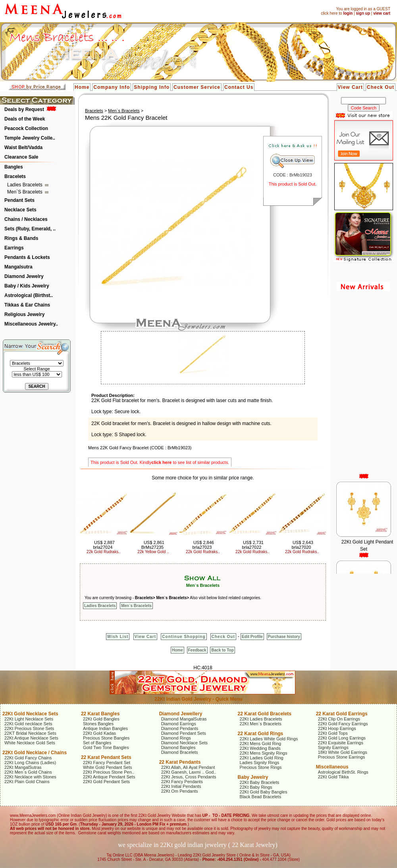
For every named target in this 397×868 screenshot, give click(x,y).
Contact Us (239, 87)
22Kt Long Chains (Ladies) (30, 763)
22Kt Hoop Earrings (337, 728)
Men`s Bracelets (25, 192)
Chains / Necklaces (26, 219)
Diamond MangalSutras (184, 719)
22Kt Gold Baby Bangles (264, 792)
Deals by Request (24, 109)
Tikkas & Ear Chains (27, 305)
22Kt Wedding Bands (260, 748)
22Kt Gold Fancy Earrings (343, 724)
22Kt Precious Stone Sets (29, 728)
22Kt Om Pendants (180, 791)
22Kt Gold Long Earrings (342, 738)
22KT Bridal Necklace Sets (30, 733)
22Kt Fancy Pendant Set (107, 763)
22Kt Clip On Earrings (339, 719)
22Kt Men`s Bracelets (261, 724)
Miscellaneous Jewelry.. (31, 324)
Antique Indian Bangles (105, 728)
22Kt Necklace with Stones (30, 777)
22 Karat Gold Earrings (342, 714)
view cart (382, 13)
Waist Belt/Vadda (23, 148)
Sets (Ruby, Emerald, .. (30, 229)
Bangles (14, 167)
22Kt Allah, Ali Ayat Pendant (188, 767)
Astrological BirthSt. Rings (343, 772)
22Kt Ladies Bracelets (261, 719)
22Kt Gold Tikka (333, 777)
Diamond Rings (176, 738)
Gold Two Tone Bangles (106, 747)
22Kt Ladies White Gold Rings (269, 739)
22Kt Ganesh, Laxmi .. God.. (189, 772)
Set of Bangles (97, 743)
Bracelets (15, 176)
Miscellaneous (332, 767)
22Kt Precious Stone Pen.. (109, 772)
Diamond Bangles (178, 747)
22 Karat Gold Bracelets (265, 714)
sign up (363, 13)
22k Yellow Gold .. (153, 552)
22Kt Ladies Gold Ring (262, 758)
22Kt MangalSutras (23, 767)
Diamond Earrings (179, 724)
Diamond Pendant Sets (184, 733)
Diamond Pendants (180, 728)
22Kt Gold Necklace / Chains (35, 753)
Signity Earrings (333, 747)
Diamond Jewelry (24, 276)
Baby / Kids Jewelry (27, 286)
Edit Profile (252, 637)
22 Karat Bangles (100, 714)
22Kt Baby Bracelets (260, 782)
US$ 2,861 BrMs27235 (153, 545)
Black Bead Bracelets (261, 797)
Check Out (381, 87)
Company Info (112, 87)
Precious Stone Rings (261, 767)
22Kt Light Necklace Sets (29, 719)
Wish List (118, 637)
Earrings (14, 248)
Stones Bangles (98, 724)
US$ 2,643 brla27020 (302, 545)
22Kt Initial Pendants (181, 786)
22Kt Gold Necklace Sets (30, 714)
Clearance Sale (21, 157)
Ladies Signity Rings (260, 763)
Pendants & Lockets (27, 257)
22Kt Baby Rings (256, 787)
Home (82, 87)
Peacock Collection (26, 128)
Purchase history (284, 637)
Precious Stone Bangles (106, 738)
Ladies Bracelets (25, 185)
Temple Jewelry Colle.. (30, 138)
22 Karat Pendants (180, 762)
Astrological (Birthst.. (29, 295)
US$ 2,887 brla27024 (104, 545)
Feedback (197, 650)
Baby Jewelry (253, 777)
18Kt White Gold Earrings (343, 752)
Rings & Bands (21, 238)
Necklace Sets (20, 210)
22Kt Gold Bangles (101, 719)
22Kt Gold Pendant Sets (106, 782)
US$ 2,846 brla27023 (203, 545)
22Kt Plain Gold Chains (27, 782)
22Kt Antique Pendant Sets (109, 777)
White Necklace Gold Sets (30, 743)
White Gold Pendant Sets (108, 767)
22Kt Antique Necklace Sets (31, 738)
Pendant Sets (19, 200)
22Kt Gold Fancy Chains (28, 758)
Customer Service (197, 87)
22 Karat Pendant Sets (106, 757)
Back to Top (222, 650)
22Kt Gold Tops (333, 733)
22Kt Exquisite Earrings (341, 743)
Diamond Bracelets (180, 752)
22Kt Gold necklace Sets (28, 724)
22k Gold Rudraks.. (104, 552)
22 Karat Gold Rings (261, 734)
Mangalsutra (18, 267)
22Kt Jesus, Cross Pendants (189, 777)
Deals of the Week (25, 119)
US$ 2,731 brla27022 (252, 545)
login (348, 13)
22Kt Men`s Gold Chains (28, 772)
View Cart (350, 87)
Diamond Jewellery (181, 714)
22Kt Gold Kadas (99, 733)
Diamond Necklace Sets (184, 743)
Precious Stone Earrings (342, 757)
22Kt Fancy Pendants (182, 782)
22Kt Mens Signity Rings (264, 753)
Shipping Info (152, 87)
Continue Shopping (184, 637)
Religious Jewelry (24, 314)
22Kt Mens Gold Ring (261, 743)
